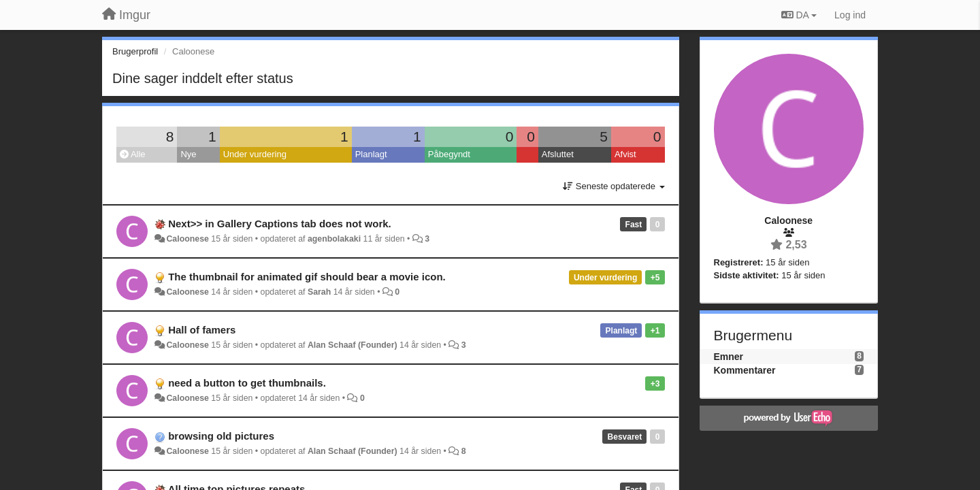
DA (799, 15)
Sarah (319, 292)
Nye (188, 154)
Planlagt (371, 154)
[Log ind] (850, 15)
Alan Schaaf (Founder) (353, 345)
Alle (133, 154)
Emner (729, 357)
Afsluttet (558, 154)
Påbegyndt (449, 154)
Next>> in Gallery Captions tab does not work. (280, 224)
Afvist (625, 154)
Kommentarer (745, 370)
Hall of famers (202, 330)
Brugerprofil (135, 51)
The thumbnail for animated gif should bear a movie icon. (307, 277)
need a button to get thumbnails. (247, 383)
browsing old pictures (221, 436)
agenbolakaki (334, 239)
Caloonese (187, 239)
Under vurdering (255, 154)
